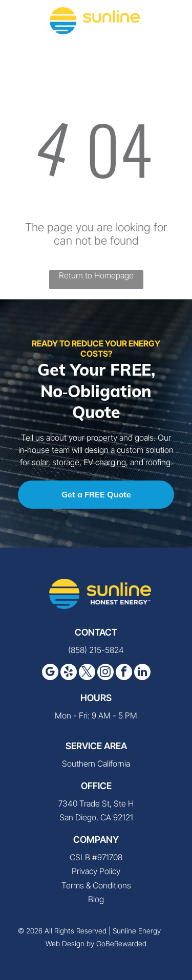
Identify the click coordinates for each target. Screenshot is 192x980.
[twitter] (87, 673)
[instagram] (105, 673)
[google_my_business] (50, 673)
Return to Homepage (96, 275)
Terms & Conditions (96, 885)
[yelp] (69, 673)
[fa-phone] (20, 26)
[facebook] (124, 673)
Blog (96, 899)
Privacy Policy (96, 871)
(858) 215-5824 (96, 650)
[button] (172, 20)
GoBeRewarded (121, 943)
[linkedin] (142, 673)
